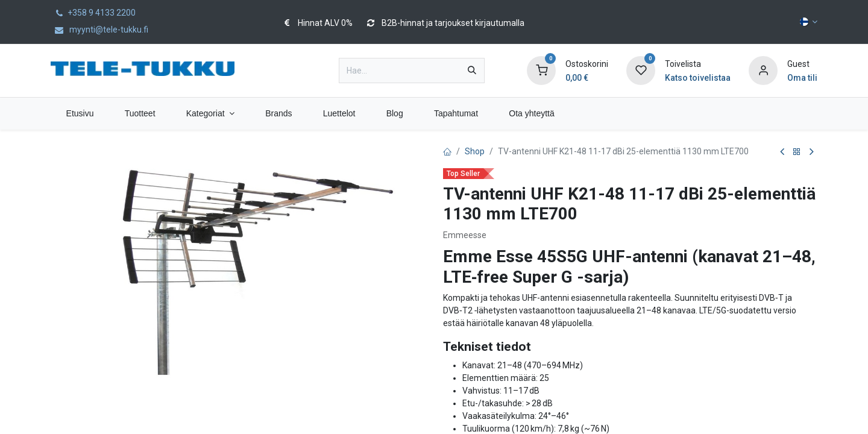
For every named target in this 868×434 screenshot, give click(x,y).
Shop (475, 151)
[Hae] (472, 71)
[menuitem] (80, 114)
